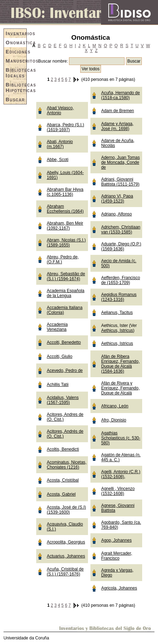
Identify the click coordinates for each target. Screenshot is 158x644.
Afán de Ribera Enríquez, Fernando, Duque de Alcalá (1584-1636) (120, 364)
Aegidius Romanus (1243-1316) (119, 297)
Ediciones (16, 52)
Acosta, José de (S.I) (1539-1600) (66, 510)
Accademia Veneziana (57, 327)
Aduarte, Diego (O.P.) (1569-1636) (121, 246)
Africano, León (115, 406)
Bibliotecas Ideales (16, 73)
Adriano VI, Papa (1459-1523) (117, 199)
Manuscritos (16, 61)
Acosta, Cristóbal (63, 480)
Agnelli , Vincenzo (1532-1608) (118, 491)
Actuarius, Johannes (66, 556)
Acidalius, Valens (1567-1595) (63, 400)
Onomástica (16, 43)
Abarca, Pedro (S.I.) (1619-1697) (65, 127)
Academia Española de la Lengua (66, 293)
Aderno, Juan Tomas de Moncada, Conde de (120, 162)
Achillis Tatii (58, 385)
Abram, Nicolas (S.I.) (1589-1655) (66, 243)
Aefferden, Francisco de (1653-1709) (121, 280)
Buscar (15, 99)
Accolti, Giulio (60, 356)
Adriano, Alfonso (116, 214)
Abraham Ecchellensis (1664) (65, 209)
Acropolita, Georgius (66, 542)
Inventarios (16, 33)
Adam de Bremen (117, 111)
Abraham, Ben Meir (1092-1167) (65, 226)
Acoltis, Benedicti (63, 449)
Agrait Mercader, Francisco (116, 556)
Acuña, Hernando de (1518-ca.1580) (120, 95)
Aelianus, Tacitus (117, 313)
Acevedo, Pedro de (65, 371)
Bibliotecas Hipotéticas (16, 88)
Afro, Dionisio (113, 420)
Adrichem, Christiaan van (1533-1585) (121, 230)
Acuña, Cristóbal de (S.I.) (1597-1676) (65, 572)
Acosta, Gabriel (61, 494)
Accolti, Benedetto (64, 342)
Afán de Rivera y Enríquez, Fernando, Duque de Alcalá (120, 388)
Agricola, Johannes (119, 588)
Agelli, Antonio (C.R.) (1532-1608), (121, 474)
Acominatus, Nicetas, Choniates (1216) (67, 465)
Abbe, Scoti (58, 160)
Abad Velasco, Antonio (60, 110)
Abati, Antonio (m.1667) (60, 144)
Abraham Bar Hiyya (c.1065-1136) (65, 192)
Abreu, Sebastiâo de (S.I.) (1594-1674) (66, 276)
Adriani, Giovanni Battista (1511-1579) (120, 182)
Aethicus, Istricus (117, 330)
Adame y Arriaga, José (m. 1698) (117, 126)
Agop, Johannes (116, 540)
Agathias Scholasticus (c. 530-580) (121, 438)
